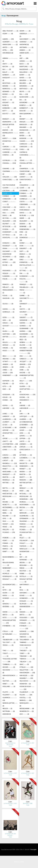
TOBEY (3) (24, 653)
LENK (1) (25, 433)
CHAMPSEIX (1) (27, 168)
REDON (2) (25, 562)
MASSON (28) (26, 480)
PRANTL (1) (8, 546)
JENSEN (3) (8, 367)
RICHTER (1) (25, 571)
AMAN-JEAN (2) (10, 44)
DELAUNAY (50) (9, 221)
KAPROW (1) (8, 381)
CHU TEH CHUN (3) (9, 185)
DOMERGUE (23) (27, 239)
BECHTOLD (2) (9, 83)
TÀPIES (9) (8, 645)
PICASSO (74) (9, 532)
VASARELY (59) (26, 678)
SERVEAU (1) (9, 604)
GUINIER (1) (25, 326)
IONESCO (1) (26, 359)
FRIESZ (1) (26, 291)
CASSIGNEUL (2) (27, 156)
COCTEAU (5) (8, 190)
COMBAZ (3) (9, 196)
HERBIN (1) (26, 342)
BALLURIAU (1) (26, 72)
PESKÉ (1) (7, 527)
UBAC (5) (24, 664)
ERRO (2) (26, 259)
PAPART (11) (8, 524)
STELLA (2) (8, 631)
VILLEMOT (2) (9, 695)
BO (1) (23, 100)
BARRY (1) (25, 75)
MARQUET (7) (9, 474)
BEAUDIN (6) (26, 80)
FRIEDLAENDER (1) (10, 291)
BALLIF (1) (8, 72)
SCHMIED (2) (10, 600)
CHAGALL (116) (9, 163)
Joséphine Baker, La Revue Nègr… (10, 744)
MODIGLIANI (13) (9, 498)
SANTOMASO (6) (27, 586)
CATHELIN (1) (9, 160)
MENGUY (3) (26, 488)
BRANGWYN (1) (9, 122)
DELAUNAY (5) (26, 221)
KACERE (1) (25, 373)
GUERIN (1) (25, 323)
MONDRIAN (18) (26, 499)
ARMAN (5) (10, 60)
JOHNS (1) (25, 367)
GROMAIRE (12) (27, 320)
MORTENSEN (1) (27, 505)
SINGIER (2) (26, 612)
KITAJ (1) (24, 383)
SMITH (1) (25, 615)
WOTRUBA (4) (9, 711)
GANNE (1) (24, 295)
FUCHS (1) (7, 295)
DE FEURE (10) (27, 215)
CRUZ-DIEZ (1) (9, 207)
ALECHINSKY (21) (27, 39)
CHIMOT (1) (26, 177)
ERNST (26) (7, 259)
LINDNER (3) (26, 444)
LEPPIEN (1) (25, 438)
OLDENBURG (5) (27, 516)
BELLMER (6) (25, 83)
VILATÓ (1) (8, 692)
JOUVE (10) (8, 373)
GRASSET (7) (26, 317)
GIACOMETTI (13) (26, 300)
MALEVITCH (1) (10, 466)
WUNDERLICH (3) (27, 711)
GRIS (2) (7, 320)
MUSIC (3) (8, 510)
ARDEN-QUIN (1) (27, 54)
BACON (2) (8, 66)
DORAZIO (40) (9, 243)
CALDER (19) (27, 141)
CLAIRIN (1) (10, 188)
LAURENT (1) (9, 422)
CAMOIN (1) (9, 147)
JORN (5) (24, 370)
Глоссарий (33, 850)
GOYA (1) (8, 317)
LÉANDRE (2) (26, 427)
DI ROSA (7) (8, 229)
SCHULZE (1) (26, 601)
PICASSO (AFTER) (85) (27, 534)
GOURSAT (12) (27, 313)
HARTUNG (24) (9, 334)
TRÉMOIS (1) (27, 659)
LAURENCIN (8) (9, 419)
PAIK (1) (8, 521)
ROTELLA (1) (26, 576)
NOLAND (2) (9, 516)
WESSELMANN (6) (27, 708)
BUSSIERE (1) (26, 138)
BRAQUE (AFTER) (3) (8, 126)
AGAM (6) (8, 34)
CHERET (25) (25, 174)
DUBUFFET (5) (26, 248)
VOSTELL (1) (25, 697)
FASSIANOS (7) (9, 271)
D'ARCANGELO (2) (27, 210)
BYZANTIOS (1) (10, 142)
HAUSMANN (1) (26, 334)
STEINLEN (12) (26, 627)
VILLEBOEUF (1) (27, 692)
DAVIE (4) (7, 215)
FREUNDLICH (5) (26, 287)
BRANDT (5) (26, 119)
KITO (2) (7, 386)
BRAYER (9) (8, 130)
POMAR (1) (8, 543)
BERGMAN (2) (26, 86)
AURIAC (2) (26, 61)
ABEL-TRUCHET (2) (10, 31)
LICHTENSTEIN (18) (10, 444)
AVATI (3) (7, 64)
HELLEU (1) (9, 342)
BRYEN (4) (25, 136)
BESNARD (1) (9, 91)
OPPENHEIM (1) (27, 518)
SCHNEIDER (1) (27, 598)
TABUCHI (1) (25, 637)
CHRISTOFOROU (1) (27, 181)
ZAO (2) (24, 714)
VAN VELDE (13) (26, 675)
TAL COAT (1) (9, 642)
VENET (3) (8, 684)
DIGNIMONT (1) (10, 232)
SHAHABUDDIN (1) (27, 608)
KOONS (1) (24, 397)
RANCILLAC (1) (27, 549)
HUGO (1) (8, 351)
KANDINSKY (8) (10, 375)
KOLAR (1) (7, 397)
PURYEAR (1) (26, 546)
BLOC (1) (7, 100)
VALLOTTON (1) (26, 670)
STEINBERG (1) (9, 626)
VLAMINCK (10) (10, 699)
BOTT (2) (8, 111)
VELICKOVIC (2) (27, 681)
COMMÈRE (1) (26, 196)
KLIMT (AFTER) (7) (27, 390)
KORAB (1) (7, 400)
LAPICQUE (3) (26, 416)
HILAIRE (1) (25, 345)
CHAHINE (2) (8, 168)
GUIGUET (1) (10, 327)
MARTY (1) (26, 477)
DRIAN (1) (10, 248)
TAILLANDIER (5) (27, 640)
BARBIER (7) (9, 75)
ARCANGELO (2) (8, 53)
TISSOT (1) (9, 655)
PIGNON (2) (9, 538)
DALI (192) (8, 213)
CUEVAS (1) (9, 210)
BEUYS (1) (25, 91)
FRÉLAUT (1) (8, 287)
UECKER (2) (9, 667)
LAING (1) (8, 414)
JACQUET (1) (25, 361)
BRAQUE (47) (26, 122)
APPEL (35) (8, 50)
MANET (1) (9, 469)
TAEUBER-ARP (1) (10, 640)
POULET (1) (26, 543)
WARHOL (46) (26, 700)
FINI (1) (24, 273)
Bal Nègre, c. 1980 (28, 803)
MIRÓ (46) (24, 491)
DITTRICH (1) (9, 235)
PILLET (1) (25, 538)
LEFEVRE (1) (8, 430)
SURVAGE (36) (27, 631)
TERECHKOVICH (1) (25, 646)
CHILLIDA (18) (10, 177)
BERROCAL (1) (9, 89)
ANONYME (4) (24, 44)
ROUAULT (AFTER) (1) (26, 580)
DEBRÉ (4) (25, 218)
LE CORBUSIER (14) (26, 422)
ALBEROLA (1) (27, 35)
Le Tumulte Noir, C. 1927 (28, 743)
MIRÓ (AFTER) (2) (10, 494)
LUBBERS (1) (9, 458)
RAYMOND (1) (26, 560)
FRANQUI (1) (26, 284)
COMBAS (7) (26, 193)
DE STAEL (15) (9, 218)
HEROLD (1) (9, 345)
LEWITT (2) (7, 441)
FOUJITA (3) (25, 280)
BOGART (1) (8, 102)
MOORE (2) (8, 502)
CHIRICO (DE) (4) (10, 180)
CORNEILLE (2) (27, 199)
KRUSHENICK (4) (27, 401)
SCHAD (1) (26, 595)
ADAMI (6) (25, 31)
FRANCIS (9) (8, 284)
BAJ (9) (7, 69)
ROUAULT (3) (9, 579)
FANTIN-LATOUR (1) (27, 266)
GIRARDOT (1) (27, 305)
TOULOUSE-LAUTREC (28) (10, 660)
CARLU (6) (24, 149)
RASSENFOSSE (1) (27, 553)
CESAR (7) (26, 160)
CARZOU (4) (8, 155)
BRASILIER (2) (26, 124)
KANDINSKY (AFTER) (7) (26, 377)
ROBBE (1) (25, 573)
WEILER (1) (7, 708)
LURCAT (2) (8, 460)
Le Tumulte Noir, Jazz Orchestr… (10, 834)
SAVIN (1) (8, 595)
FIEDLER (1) (9, 273)
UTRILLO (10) (26, 667)
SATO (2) (7, 590)
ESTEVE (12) (9, 262)
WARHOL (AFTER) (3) (10, 704)
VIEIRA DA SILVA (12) (27, 688)
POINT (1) (8, 540)
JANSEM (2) (8, 364)
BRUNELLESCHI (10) (10, 134)
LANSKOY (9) (9, 416)
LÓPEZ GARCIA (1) (27, 451)
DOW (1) (26, 246)
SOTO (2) (9, 617)
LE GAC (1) (7, 425)
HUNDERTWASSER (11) (26, 352)
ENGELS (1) (25, 254)
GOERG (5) (9, 309)
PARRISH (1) (26, 524)
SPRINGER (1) (27, 620)
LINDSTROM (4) (9, 447)
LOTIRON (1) (26, 455)
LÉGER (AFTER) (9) (10, 434)
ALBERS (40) (8, 39)
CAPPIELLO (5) (10, 149)
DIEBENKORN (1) (27, 229)
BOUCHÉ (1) (26, 111)
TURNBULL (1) (9, 664)
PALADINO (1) (26, 521)
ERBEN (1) (25, 257)
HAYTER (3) (10, 338)
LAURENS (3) (25, 419)
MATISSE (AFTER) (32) (27, 484)
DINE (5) (23, 232)
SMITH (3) (8, 615)
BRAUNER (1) (26, 127)
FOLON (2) (9, 279)
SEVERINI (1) (8, 606)
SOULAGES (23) (27, 617)
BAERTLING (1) (26, 66)
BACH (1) (24, 64)
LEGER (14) (26, 430)
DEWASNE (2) (25, 226)
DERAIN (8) (25, 224)
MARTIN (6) (9, 477)
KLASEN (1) (25, 386)
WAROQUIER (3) (27, 704)
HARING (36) (25, 331)
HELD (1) (23, 339)
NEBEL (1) (7, 513)
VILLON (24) (26, 695)
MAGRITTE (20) (26, 463)
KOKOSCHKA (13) (27, 394)
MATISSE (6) (8, 483)
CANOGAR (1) (26, 147)
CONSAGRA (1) (9, 199)
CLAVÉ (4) (25, 188)
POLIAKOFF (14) (27, 540)
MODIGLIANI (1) (26, 496)
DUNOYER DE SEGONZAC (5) (9, 255)
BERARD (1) (9, 86)
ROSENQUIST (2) (10, 576)
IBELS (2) (9, 356)
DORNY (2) (26, 243)
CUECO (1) (25, 207)
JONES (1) (7, 370)
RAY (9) (23, 557)
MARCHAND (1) (9, 472)
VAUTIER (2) (9, 681)
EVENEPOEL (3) (26, 262)
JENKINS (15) (25, 364)
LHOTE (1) (25, 441)
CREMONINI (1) (27, 204)
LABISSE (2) (25, 405)
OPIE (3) (7, 518)
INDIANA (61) (9, 359)
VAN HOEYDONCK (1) (10, 677)
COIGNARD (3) (26, 190)
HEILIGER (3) (26, 337)
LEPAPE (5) (26, 436)
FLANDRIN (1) (10, 276)
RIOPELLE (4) (10, 573)
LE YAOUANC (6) (9, 427)
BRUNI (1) (25, 133)
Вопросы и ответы (19, 862)
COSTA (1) (26, 202)
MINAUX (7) (8, 491)
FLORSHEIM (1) (27, 276)
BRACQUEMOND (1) (27, 115)
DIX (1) (23, 235)
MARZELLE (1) (8, 480)
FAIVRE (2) (7, 265)
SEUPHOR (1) (26, 604)
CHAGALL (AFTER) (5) (27, 164)
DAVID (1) (25, 213)
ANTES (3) (8, 47)
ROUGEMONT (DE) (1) (10, 586)
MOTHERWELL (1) (10, 507)
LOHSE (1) (9, 450)
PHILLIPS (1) (8, 529)
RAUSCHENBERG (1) (10, 558)
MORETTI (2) (10, 505)
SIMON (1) (10, 612)
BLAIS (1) (9, 97)
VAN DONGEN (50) (27, 673)
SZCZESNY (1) (24, 634)
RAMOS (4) (7, 549)
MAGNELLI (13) (10, 463)
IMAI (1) (25, 356)
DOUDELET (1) (10, 246)
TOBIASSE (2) (26, 656)
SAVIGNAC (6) (27, 593)
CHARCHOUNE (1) (27, 171)
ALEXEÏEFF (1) (10, 42)
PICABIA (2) (26, 529)
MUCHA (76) (26, 507)
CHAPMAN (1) (10, 173)
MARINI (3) (25, 472)
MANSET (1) (25, 469)
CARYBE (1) (23, 152)
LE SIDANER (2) (26, 425)
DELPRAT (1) (9, 224)
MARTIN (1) (25, 474)
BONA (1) (6, 105)
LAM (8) (24, 414)
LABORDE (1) (8, 408)
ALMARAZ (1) (26, 42)
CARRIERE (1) (9, 152)
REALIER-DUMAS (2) (8, 564)
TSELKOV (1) (25, 662)
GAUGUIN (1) (8, 298)
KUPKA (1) (8, 405)
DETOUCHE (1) (9, 226)
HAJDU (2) (8, 331)
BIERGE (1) (8, 94)
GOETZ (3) (25, 309)
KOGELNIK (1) (8, 394)
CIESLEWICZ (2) (27, 185)
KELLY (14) (26, 381)
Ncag (3, 16)
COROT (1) (9, 203)
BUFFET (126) (9, 138)
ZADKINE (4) (7, 714)
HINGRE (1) (8, 348)
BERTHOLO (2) (26, 89)
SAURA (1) (8, 593)
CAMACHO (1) (26, 144)
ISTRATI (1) (9, 361)
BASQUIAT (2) (10, 79)
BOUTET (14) (9, 113)
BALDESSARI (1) (26, 69)
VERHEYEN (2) (25, 684)
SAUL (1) (24, 590)
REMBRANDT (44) (10, 569)
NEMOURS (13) (27, 513)
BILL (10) (24, 94)
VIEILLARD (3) (9, 686)
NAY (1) (26, 510)
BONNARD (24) (9, 108)
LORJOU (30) (9, 455)
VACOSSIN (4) (10, 671)
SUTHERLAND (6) (10, 635)
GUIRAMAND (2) (26, 328)
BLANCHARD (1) (27, 97)
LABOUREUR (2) (27, 410)
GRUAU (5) (8, 323)
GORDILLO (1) (8, 312)
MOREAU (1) (27, 502)
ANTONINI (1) (26, 47)
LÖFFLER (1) (26, 447)
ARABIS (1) (25, 50)
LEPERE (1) (10, 438)
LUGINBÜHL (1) (27, 458)
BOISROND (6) (27, 102)
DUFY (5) (24, 251)
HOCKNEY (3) (26, 348)
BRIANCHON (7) (27, 130)
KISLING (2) (8, 383)
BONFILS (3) (25, 105)
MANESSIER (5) (26, 466)
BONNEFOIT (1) (26, 108)
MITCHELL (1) (25, 494)
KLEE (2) (6, 389)
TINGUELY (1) (25, 650)
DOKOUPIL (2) (10, 237)
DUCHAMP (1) (9, 251)
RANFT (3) (8, 551)
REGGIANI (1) (26, 565)
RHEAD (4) (26, 568)
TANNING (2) (27, 642)
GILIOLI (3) (8, 304)
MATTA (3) (8, 488)
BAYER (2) (25, 78)
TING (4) (8, 650)
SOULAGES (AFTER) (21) (9, 622)
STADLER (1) (25, 623)
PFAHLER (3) (27, 527)
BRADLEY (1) (9, 119)
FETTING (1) (26, 271)
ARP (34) (24, 58)
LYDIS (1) (25, 460)
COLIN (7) (7, 193)
